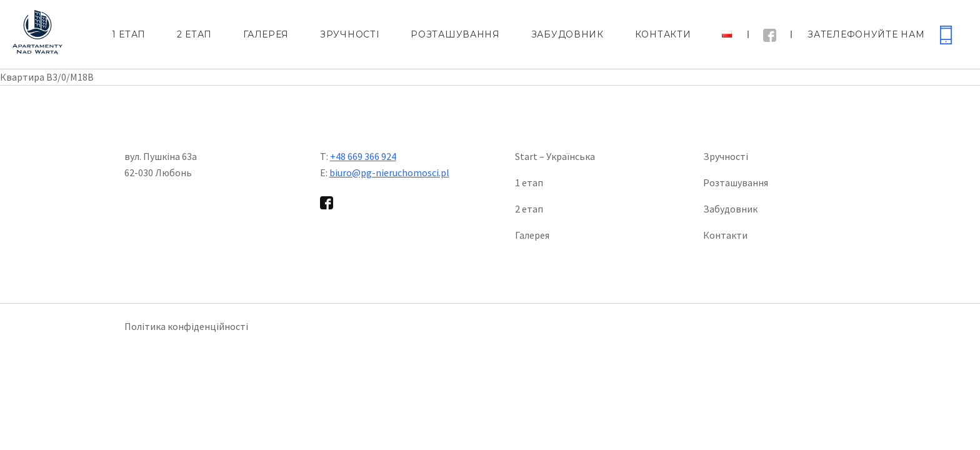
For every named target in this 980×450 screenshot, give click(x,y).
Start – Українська (555, 156)
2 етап (194, 34)
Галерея (266, 34)
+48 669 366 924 (363, 156)
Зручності (350, 34)
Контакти (663, 34)
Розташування (455, 34)
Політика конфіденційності (186, 326)
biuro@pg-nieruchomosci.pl (389, 172)
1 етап (129, 34)
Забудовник (567, 34)
